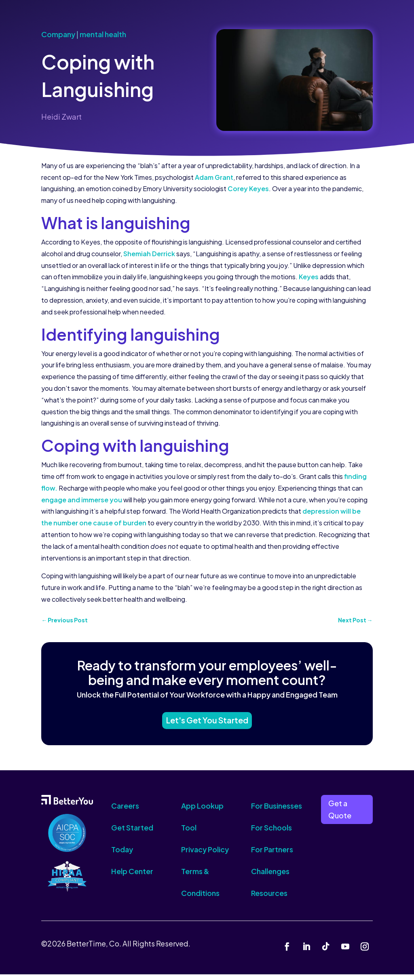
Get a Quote (340, 815)
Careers (125, 812)
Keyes (309, 277)
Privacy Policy (205, 855)
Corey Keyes (248, 189)
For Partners (272, 855)
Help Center (132, 877)
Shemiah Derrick (149, 254)
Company (58, 34)
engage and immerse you (82, 500)
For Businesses (277, 812)
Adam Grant (214, 177)
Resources (269, 899)
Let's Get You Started (207, 724)
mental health (103, 34)
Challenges (270, 877)
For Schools (271, 834)
